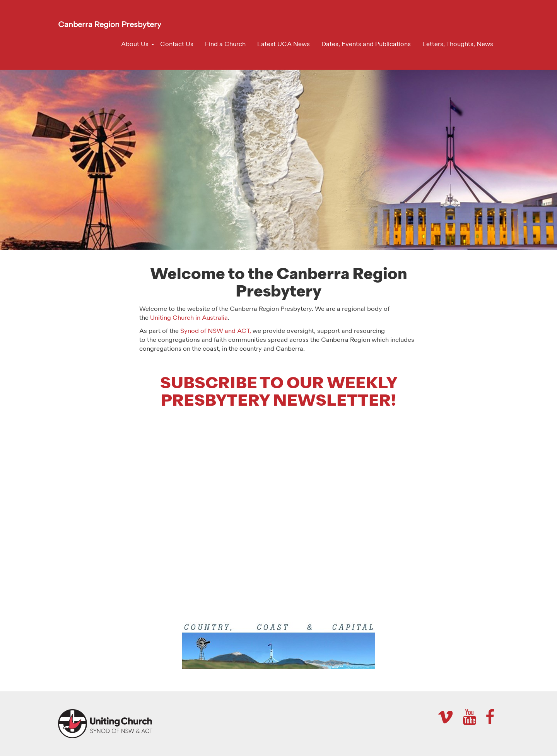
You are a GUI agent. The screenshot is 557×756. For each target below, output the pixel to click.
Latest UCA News (284, 45)
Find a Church (225, 45)
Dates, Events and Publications (366, 45)
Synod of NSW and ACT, (216, 331)
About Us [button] (135, 45)
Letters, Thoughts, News (458, 45)
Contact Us (177, 45)
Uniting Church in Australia (189, 318)
